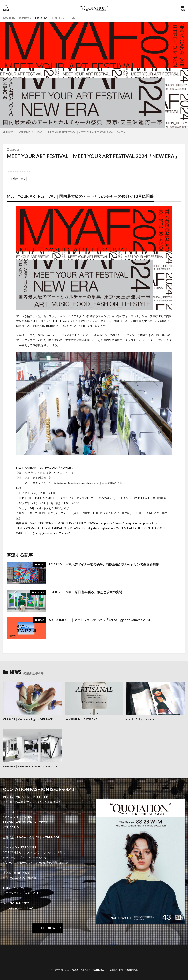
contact (12, 957)
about (10, 954)
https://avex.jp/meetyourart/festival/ (47, 533)
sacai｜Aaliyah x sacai (140, 719)
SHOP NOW (47, 928)
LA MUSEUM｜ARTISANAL (82, 719)
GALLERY (58, 18)
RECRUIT (13, 962)
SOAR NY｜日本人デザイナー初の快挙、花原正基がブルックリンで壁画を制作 (104, 564)
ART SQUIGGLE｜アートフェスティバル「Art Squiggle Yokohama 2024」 (101, 620)
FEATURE (40, 592)
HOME (10, 132)
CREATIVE (42, 18)
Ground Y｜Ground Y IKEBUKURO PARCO (30, 766)
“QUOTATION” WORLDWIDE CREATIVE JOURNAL (105, 970)
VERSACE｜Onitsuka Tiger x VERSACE (28, 719)
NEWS (39, 132)
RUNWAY (25, 18)
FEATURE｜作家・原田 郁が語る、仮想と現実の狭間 (85, 592)
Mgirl (75, 18)
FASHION (9, 18)
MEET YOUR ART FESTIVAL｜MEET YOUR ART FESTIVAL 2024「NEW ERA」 (88, 132)
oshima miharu (15, 959)
